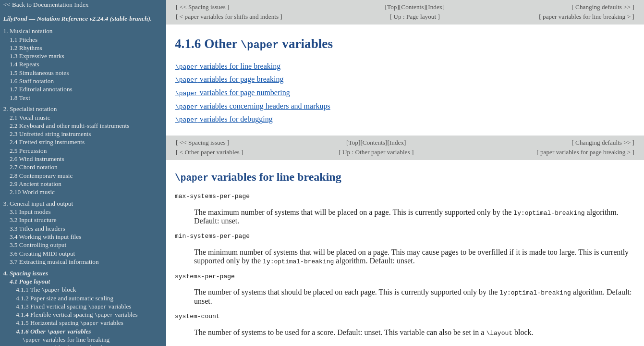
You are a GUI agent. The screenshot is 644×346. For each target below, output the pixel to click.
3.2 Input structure (33, 220)
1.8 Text (20, 98)
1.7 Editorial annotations (41, 89)
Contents (412, 7)
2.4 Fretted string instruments (47, 142)
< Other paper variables (209, 150)
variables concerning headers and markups (253, 105)
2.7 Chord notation (34, 167)
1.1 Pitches (24, 40)
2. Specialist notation (30, 109)
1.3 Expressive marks (37, 56)
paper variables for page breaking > (586, 150)
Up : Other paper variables (376, 150)
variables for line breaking (228, 66)
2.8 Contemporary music (41, 176)
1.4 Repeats (24, 64)
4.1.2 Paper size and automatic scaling (65, 298)
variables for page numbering (233, 92)
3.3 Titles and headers (37, 229)
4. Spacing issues (26, 273)
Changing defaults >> (603, 7)
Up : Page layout (415, 17)
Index (435, 7)
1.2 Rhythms (26, 48)
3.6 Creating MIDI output (42, 253)
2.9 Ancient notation (36, 184)
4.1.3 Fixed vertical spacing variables (73, 306)
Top (392, 7)
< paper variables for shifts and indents (229, 17)
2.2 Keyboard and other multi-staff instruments (70, 126)
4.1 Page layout (30, 281)
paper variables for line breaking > (587, 17)
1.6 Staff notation (32, 81)
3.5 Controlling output (38, 245)
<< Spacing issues (202, 7)
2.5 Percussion (28, 151)
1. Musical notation (28, 31)
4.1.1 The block (46, 290)
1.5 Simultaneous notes (39, 73)
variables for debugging (224, 117)
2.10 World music (32, 192)
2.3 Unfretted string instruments (50, 134)
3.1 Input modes (30, 212)
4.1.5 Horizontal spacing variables (70, 323)
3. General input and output (38, 204)
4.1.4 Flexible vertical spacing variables (77, 315)
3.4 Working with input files (45, 237)
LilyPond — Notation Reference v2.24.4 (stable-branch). (78, 19)
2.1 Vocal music (30, 117)
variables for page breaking (229, 79)
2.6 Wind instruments (37, 159)
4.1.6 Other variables (53, 331)
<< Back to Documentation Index (46, 5)
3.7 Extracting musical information (54, 262)
